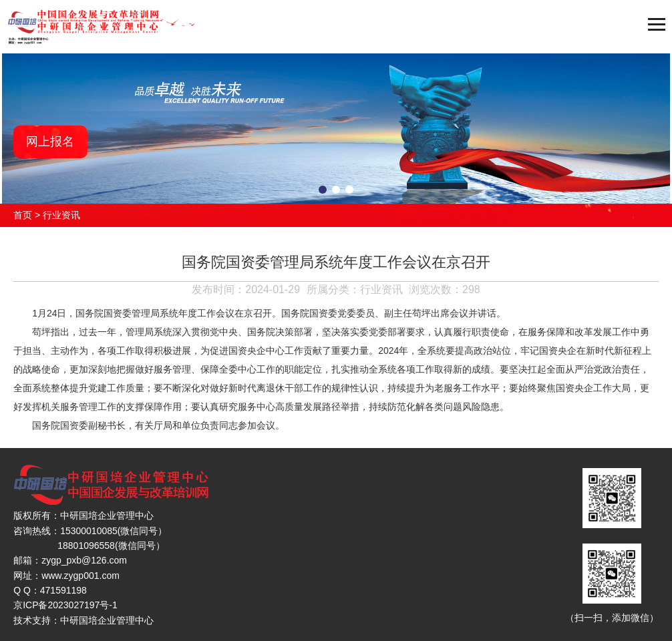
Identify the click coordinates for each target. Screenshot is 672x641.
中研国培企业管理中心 (107, 620)
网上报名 (50, 142)
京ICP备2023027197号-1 (65, 605)
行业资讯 (61, 215)
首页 (23, 215)
